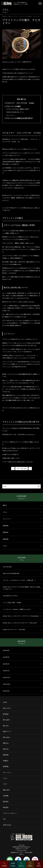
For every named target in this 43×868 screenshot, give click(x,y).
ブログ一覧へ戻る (22, 469)
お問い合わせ (7, 825)
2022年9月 (6, 657)
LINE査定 (13, 866)
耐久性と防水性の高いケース (15, 112)
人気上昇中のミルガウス (10, 596)
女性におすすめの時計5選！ (12, 573)
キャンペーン (7, 519)
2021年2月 (6, 691)
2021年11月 (6, 677)
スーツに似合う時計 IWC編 (12, 603)
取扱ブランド (7, 732)
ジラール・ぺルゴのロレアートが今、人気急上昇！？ (19, 580)
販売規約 (6, 802)
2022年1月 (6, 671)
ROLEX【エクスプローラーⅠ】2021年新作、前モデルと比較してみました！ (21, 588)
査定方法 (6, 749)
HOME (5, 702)
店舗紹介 (6, 761)
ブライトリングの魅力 (13, 106)
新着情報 (6, 526)
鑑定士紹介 (6, 790)
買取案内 (30, 866)
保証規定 (6, 807)
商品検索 (4, 866)
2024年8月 (6, 650)
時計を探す (6, 720)
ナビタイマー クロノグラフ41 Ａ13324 (19, 103)
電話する (21, 866)
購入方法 (6, 726)
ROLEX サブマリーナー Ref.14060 (14, 630)
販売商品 (6, 714)
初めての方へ (7, 708)
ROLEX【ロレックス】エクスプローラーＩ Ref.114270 (20, 623)
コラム (5, 512)
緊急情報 (6, 539)
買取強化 (6, 532)
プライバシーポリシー (10, 813)
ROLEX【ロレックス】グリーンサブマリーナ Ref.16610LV (21, 616)
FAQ (4, 819)
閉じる (23, 99)
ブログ (5, 546)
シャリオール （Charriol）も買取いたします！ (17, 609)
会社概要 (6, 796)
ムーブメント (11, 115)
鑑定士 (5, 505)
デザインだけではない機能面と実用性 (18, 109)
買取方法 (6, 743)
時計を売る (6, 737)
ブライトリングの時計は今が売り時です (19, 118)
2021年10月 (6, 684)
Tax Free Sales (7, 567)
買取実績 (6, 755)
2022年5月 (6, 664)
